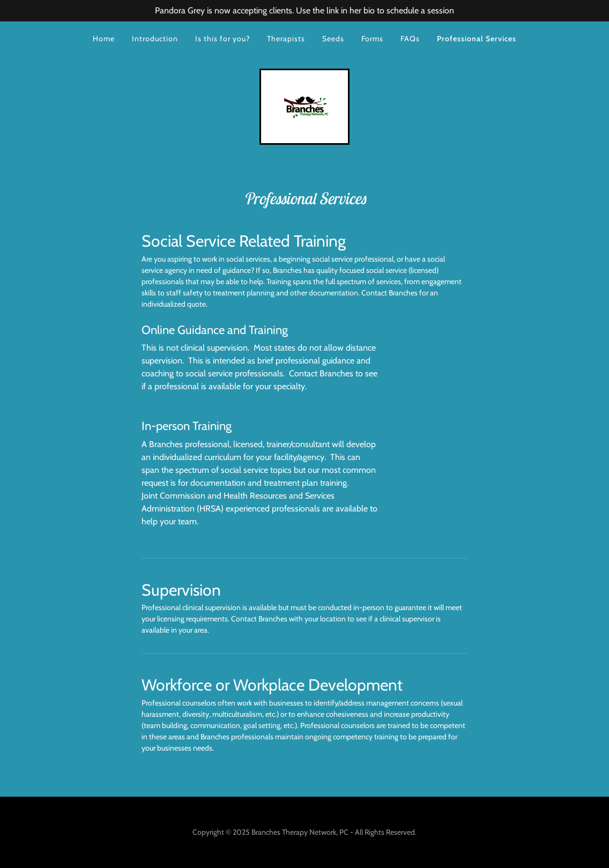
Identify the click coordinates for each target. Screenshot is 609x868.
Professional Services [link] (477, 39)
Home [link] (104, 39)
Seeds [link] (333, 39)
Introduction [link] (155, 39)
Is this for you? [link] (222, 39)
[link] (304, 106)
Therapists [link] (286, 39)
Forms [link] (372, 39)
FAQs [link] (410, 39)
